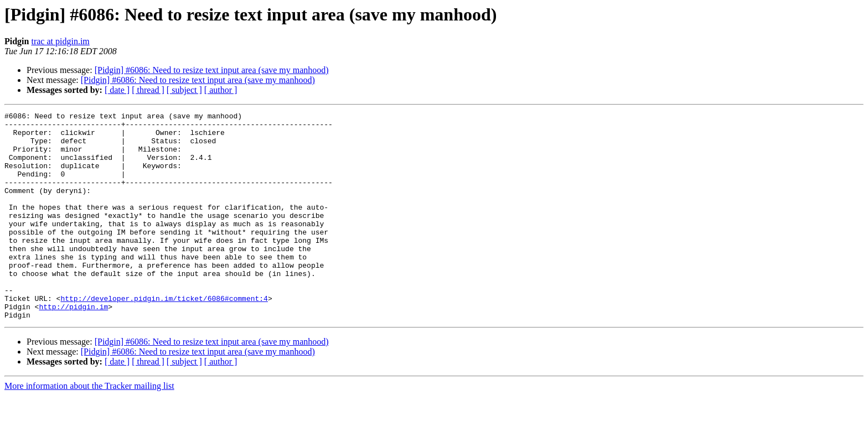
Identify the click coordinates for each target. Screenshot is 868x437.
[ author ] (221, 90)
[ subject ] (184, 90)
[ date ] (117, 90)
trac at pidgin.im (60, 41)
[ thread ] (148, 90)
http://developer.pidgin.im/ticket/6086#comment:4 (164, 336)
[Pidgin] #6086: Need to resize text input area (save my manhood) (212, 70)
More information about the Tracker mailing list (89, 427)
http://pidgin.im (73, 346)
